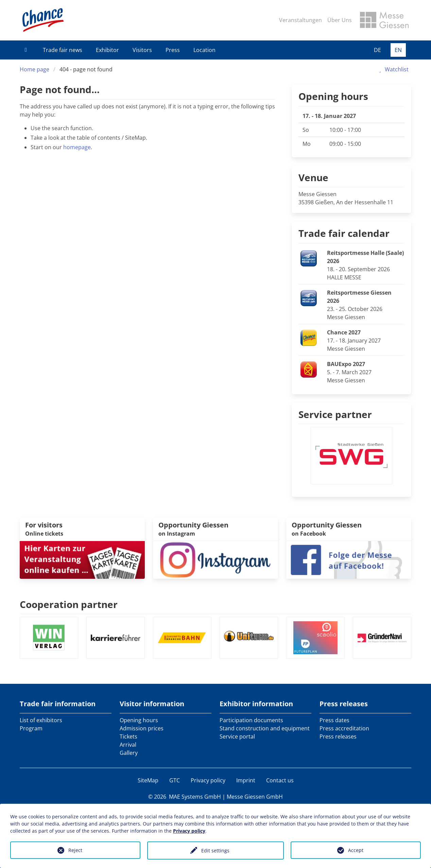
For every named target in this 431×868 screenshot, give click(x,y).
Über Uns (340, 20)
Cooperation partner (69, 604)
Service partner (335, 414)
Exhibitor (107, 50)
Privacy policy (208, 780)
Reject (75, 850)
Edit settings (215, 850)
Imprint (246, 780)
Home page (35, 69)
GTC (175, 780)
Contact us (280, 780)
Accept (356, 850)
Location (204, 50)
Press (173, 50)
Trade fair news (63, 50)
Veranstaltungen (300, 20)
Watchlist (393, 69)
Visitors (142, 50)
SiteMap (148, 780)
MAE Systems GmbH (195, 797)
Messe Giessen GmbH (255, 797)
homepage (77, 147)
